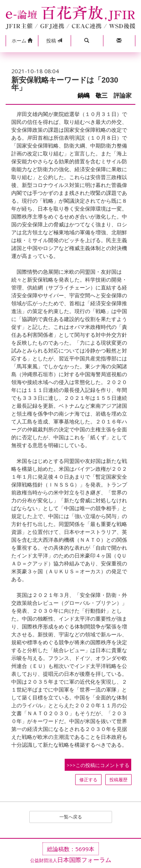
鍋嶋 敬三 (92, 96)
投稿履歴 (118, 780)
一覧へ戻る (71, 817)
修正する (88, 780)
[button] (22, 41)
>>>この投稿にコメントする (98, 765)
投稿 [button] (54, 41)
